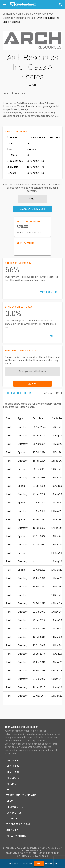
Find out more (51, 863)
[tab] (21, 393)
